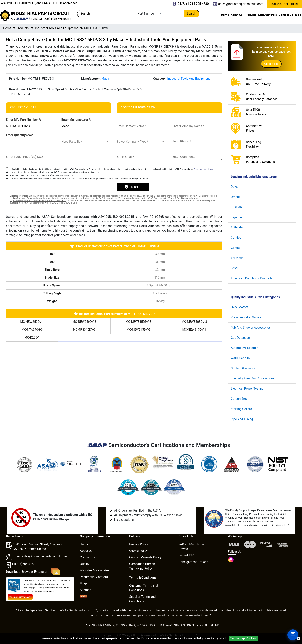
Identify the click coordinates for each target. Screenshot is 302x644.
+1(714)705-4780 (24, 564)
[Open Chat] (293, 635)
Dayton (236, 187)
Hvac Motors (240, 307)
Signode (236, 217)
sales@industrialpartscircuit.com (238, 4)
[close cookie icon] (298, 639)
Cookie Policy (138, 551)
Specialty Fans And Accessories (253, 378)
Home (225, 15)
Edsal (235, 268)
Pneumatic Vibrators (94, 577)
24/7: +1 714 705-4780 (191, 4)
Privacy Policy (139, 544)
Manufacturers (268, 15)
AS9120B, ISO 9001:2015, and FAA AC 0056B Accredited (39, 3)
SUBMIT (132, 187)
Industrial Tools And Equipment (56, 28)
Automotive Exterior (244, 348)
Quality (85, 564)
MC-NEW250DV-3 (84, 322)
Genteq (236, 248)
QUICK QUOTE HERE (285, 4)
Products (250, 15)
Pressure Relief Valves (246, 317)
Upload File (271, 64)
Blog (298, 15)
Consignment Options (193, 562)
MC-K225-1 (32, 337)
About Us (237, 15)
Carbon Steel (240, 399)
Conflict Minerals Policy (145, 557)
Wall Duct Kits (240, 358)
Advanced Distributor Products (252, 278)
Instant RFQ (187, 555)
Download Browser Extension (33, 572)
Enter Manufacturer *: (76, 120)
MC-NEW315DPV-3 (138, 322)
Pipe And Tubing (242, 419)
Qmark (235, 197)
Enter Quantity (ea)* (20, 135)
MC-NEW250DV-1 (32, 322)
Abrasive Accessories (95, 570)
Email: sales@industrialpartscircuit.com (40, 556)
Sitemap (86, 590)
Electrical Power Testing (247, 389)
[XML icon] (83, 596)
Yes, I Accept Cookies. (244, 638)
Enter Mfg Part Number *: (23, 120)
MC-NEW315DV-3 (138, 330)
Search (192, 14)
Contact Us (286, 15)
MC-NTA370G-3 (32, 330)
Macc (105, 79)
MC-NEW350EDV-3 (194, 322)
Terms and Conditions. (204, 169)
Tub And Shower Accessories (251, 327)
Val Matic (237, 258)
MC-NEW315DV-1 (194, 330)
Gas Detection (240, 338)
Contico (236, 238)
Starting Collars (241, 409)
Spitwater (237, 227)
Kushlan (236, 207)
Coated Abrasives (243, 368)
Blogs (84, 583)
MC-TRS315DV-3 (84, 330)
